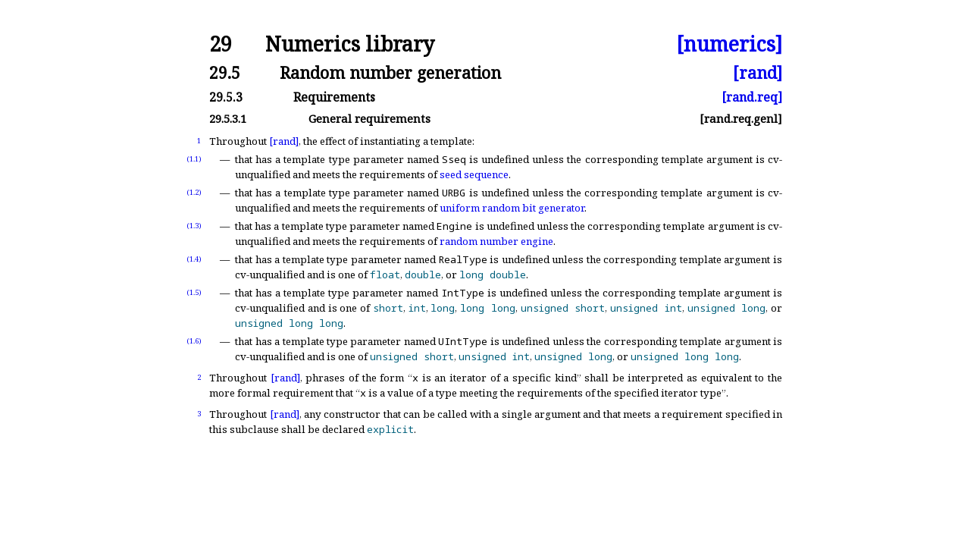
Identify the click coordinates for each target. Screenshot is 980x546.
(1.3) (194, 226)
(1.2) (194, 192)
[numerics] (729, 44)
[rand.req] (752, 97)
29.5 (225, 72)
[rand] (758, 72)
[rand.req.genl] (741, 119)
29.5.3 (226, 97)
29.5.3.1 (228, 119)
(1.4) (194, 259)
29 (221, 44)
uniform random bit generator (512, 208)
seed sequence (474, 174)
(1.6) (194, 341)
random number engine (496, 241)
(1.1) (194, 159)
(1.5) (194, 292)
